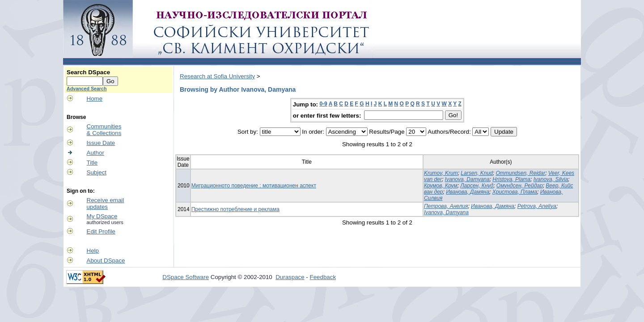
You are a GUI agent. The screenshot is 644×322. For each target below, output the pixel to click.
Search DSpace (88, 72)
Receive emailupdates (106, 203)
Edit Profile (101, 231)
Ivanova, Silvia (551, 179)
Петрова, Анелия (446, 206)
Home (95, 99)
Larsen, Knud (477, 173)
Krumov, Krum (441, 173)
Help (93, 251)
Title (92, 163)
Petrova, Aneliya (537, 206)
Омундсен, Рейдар (520, 186)
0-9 (323, 104)
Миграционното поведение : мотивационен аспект (254, 186)
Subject (97, 172)
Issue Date (101, 143)
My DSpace (102, 216)
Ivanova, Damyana (467, 179)
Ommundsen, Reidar (520, 173)
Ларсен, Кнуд (477, 186)
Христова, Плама (515, 192)
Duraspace (290, 277)
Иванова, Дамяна (468, 192)
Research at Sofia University (217, 76)
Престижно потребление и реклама (235, 209)
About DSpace (106, 261)
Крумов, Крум (441, 186)
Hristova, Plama (511, 179)
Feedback (323, 277)
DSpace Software (186, 277)
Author (95, 153)
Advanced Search (87, 89)
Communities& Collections (104, 130)
